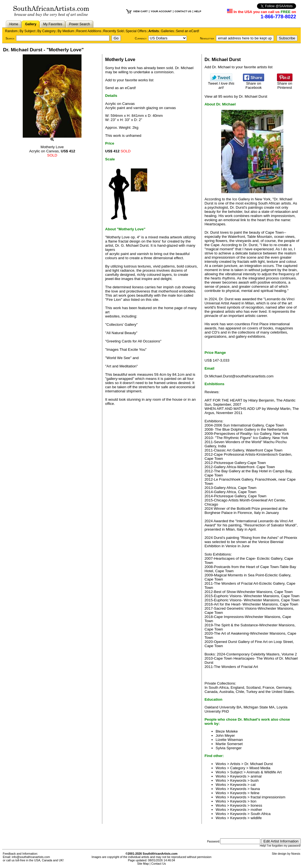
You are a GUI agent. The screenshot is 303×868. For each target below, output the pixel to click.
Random (11, 31)
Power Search (79, 24)
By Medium (66, 31)
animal (256, 776)
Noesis (296, 854)
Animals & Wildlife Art (264, 772)
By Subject (27, 31)
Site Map (143, 864)
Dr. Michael (184, 68)
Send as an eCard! (120, 88)
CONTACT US (183, 11)
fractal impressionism (268, 797)
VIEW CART (140, 11)
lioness (256, 805)
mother (256, 810)
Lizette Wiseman (229, 740)
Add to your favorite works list (129, 80)
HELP (198, 11)
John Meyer (225, 735)
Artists (154, 31)
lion (254, 801)
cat (253, 785)
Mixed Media (260, 768)
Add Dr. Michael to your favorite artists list (239, 67)
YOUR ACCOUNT (161, 11)
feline (255, 793)
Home (14, 24)
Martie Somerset (229, 744)
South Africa (261, 814)
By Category (47, 31)
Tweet (221, 84)
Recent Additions (89, 31)
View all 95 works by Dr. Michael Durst (236, 96)
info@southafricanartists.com (31, 857)
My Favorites (53, 24)
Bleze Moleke (227, 731)
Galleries (167, 31)
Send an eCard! (188, 31)
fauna (255, 789)
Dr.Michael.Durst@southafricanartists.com (239, 376)
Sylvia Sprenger (229, 748)
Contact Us (159, 864)
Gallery (31, 24)
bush (255, 780)
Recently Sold (113, 31)
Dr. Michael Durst (259, 764)
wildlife (256, 818)
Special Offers (136, 31)
